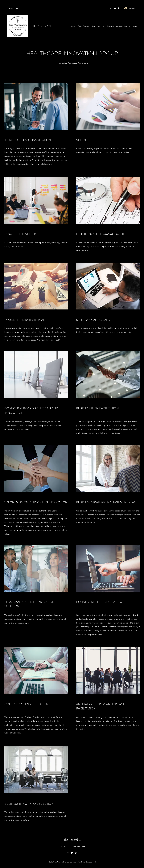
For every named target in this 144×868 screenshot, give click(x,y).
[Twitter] (115, 8)
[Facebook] (111, 8)
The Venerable (72, 840)
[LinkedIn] (119, 8)
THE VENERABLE (42, 26)
